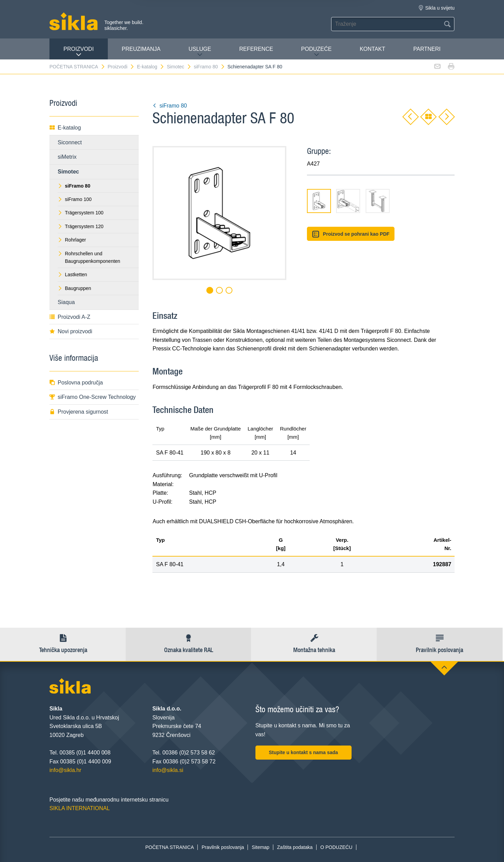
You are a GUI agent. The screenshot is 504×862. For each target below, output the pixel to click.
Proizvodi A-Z (70, 317)
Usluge (200, 52)
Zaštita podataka (295, 847)
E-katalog (151, 67)
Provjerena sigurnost (79, 412)
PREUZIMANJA (141, 49)
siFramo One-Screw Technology (93, 397)
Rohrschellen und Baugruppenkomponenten (89, 257)
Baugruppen (74, 288)
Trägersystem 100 (81, 213)
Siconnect (70, 142)
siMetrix (67, 157)
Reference (256, 49)
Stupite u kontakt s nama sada (303, 752)
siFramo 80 (209, 67)
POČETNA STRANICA (77, 67)
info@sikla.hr (65, 770)
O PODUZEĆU (336, 847)
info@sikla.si (168, 770)
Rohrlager (72, 240)
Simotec (179, 67)
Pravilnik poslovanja (223, 847)
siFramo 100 (75, 199)
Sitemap (260, 847)
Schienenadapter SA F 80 (255, 67)
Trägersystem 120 (81, 226)
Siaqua (66, 302)
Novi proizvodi (71, 331)
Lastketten (72, 275)
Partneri (427, 49)
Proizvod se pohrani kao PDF (351, 234)
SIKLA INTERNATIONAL (80, 808)
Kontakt (373, 49)
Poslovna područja (76, 383)
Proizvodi (79, 52)
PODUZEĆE (316, 52)
